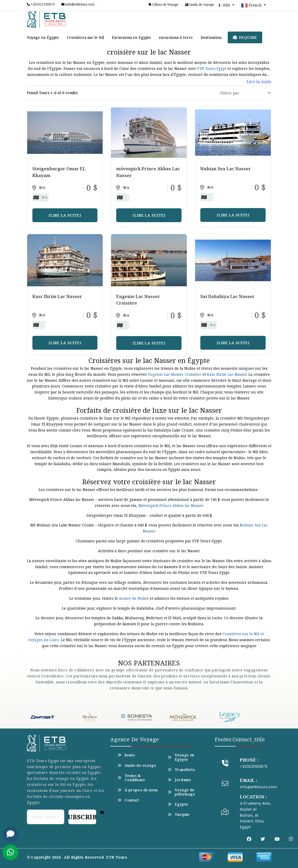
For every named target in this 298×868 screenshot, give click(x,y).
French (252, 5)
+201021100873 (41, 4)
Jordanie (179, 780)
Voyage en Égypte (43, 37)
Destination (211, 37)
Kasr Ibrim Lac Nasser (57, 296)
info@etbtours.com (78, 4)
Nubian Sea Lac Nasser (226, 169)
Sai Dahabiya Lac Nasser (227, 296)
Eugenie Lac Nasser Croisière (175, 374)
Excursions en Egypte (131, 37)
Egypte (178, 804)
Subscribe (82, 817)
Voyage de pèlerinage (181, 792)
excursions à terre (176, 37)
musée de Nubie (134, 598)
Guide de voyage (200, 5)
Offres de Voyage (163, 5)
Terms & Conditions (131, 778)
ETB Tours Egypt (212, 68)
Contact (128, 800)
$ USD (225, 5)
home (126, 755)
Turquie (179, 815)
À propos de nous (138, 790)
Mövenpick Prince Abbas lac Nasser (171, 505)
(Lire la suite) (65, 215)
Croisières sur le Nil (85, 37)
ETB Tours (117, 857)
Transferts (181, 770)
